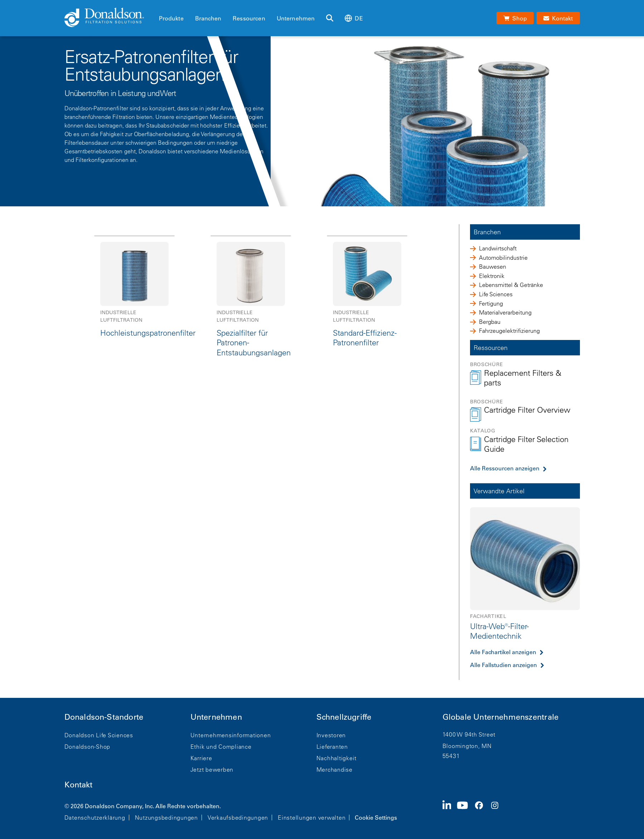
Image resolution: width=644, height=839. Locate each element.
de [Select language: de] (354, 18)
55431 (451, 756)
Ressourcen (249, 18)
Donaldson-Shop (88, 747)
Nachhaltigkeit (337, 758)
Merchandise (335, 770)
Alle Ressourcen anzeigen (505, 468)
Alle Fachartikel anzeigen (503, 652)
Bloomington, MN (467, 746)
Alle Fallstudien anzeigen (503, 665)
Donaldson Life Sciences (99, 735)
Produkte (171, 18)
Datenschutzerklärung (95, 818)
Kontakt (78, 785)
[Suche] (330, 18)
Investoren (331, 735)
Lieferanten (332, 747)
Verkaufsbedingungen (238, 818)
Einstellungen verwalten (312, 818)
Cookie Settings (376, 818)
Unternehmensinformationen (231, 735)
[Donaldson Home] (109, 18)
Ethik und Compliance (221, 747)
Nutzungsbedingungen (166, 818)
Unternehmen (296, 18)
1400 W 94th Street (469, 734)
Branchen (208, 18)
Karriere (201, 758)
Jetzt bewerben (212, 770)
